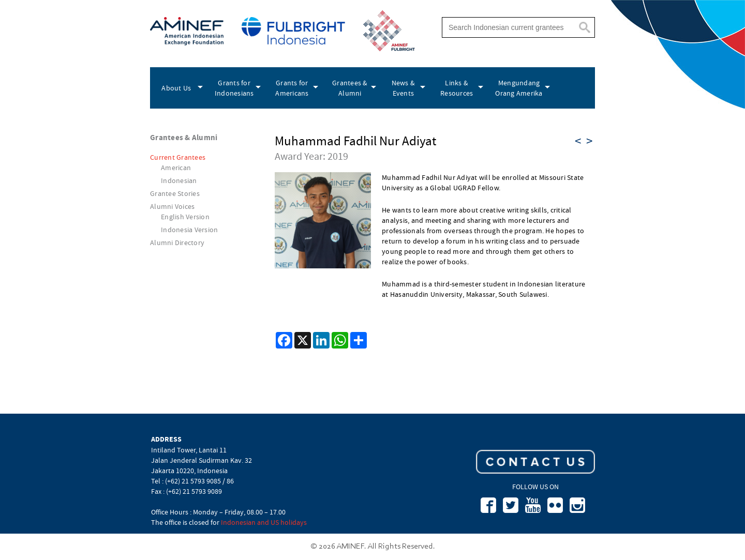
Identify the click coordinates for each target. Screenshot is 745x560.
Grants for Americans (292, 88)
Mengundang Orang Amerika (519, 88)
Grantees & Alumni (350, 88)
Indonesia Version (189, 230)
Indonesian (179, 180)
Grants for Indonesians (234, 88)
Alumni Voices (172, 206)
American (176, 168)
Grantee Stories (175, 193)
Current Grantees (178, 157)
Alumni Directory (177, 243)
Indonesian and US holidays (264, 522)
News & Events (404, 88)
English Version (185, 217)
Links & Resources (457, 88)
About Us (176, 88)
